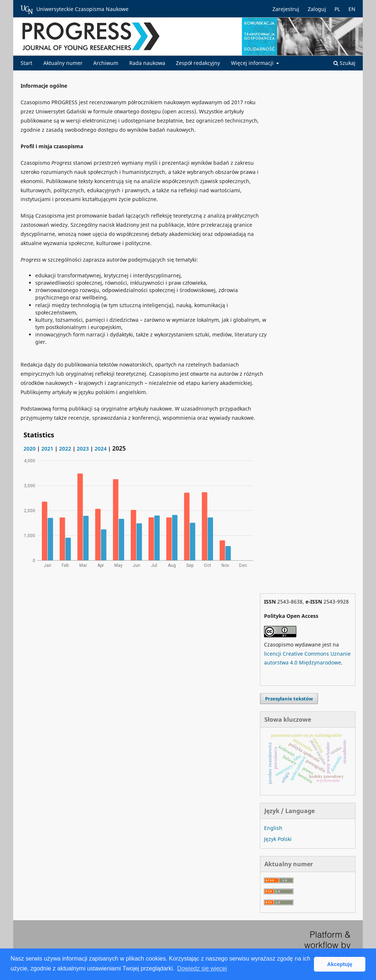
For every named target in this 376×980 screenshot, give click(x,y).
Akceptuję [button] (340, 964)
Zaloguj (317, 9)
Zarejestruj (286, 9)
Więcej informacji (253, 63)
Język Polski (278, 839)
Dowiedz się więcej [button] (202, 968)
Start (26, 63)
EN (352, 9)
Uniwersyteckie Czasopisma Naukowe (75, 10)
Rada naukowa (147, 63)
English (273, 828)
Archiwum (106, 63)
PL (337, 9)
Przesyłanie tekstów (289, 699)
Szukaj (344, 63)
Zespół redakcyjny (198, 63)
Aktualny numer (63, 63)
